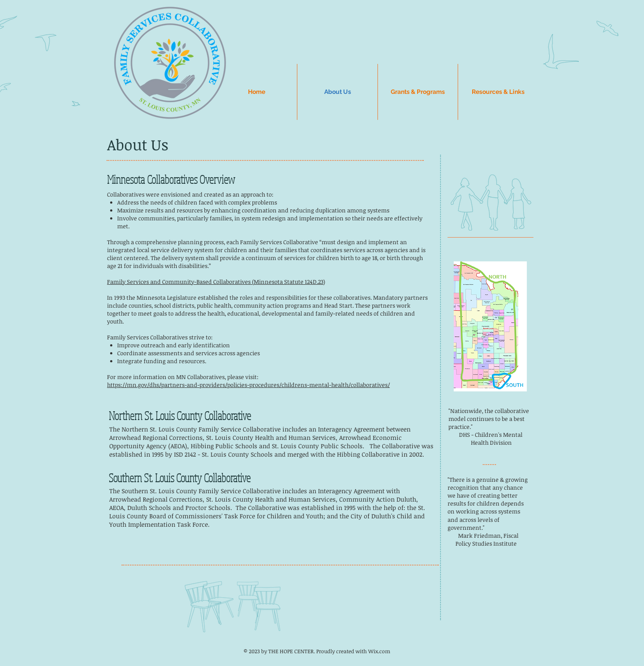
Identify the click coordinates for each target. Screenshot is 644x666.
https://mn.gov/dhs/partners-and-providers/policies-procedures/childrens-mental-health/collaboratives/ (248, 385)
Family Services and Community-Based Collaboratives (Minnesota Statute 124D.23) (216, 282)
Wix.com (379, 651)
